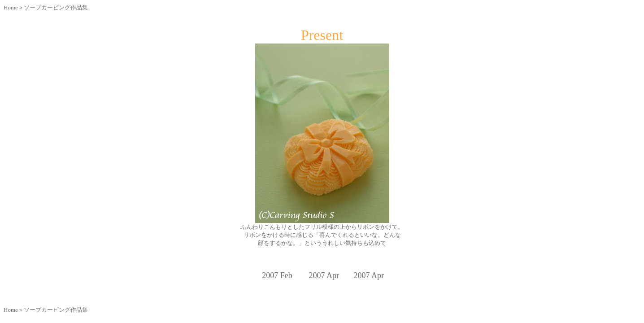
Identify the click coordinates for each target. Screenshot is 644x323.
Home (11, 7)
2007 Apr (369, 275)
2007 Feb (277, 275)
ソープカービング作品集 (56, 7)
